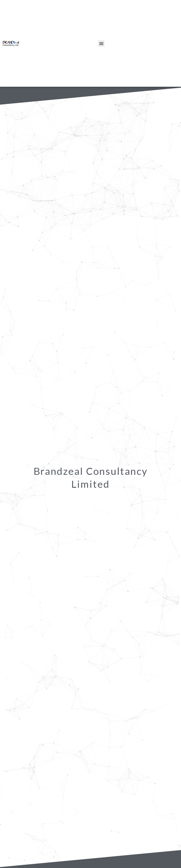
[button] (101, 43)
